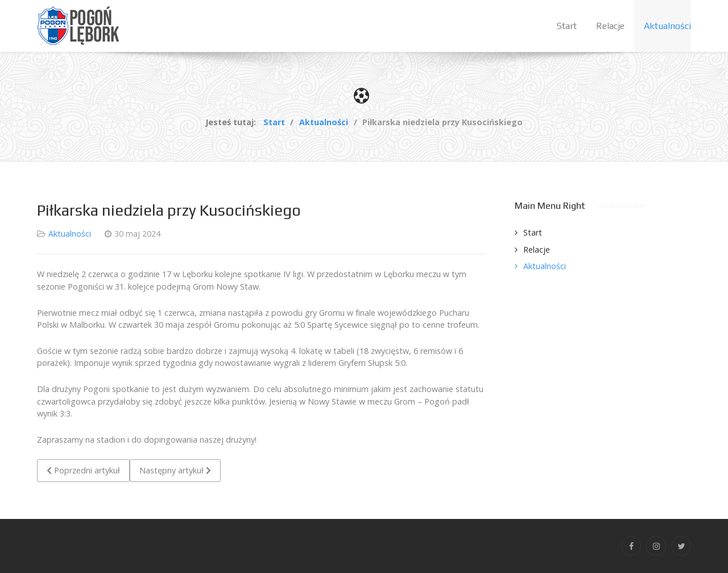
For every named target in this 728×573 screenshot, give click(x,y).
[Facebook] (631, 546)
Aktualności (70, 234)
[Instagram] (656, 546)
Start (533, 232)
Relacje (537, 250)
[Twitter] (681, 546)
